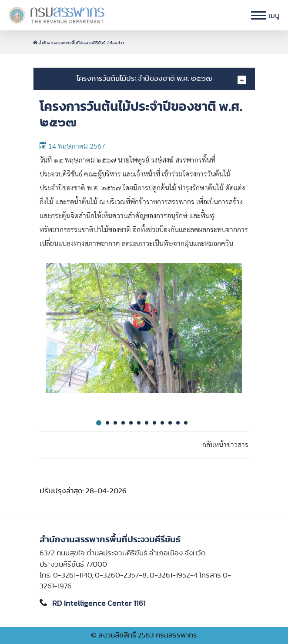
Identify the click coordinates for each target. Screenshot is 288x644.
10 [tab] (170, 423)
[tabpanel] (144, 335)
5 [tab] (131, 423)
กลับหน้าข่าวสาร (225, 445)
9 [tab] (162, 423)
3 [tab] (115, 423)
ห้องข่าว (117, 43)
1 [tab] (99, 423)
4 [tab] (123, 423)
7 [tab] (147, 423)
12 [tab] (186, 423)
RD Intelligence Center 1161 (99, 604)
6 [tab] (139, 423)
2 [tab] (107, 423)
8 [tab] (154, 423)
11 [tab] (178, 423)
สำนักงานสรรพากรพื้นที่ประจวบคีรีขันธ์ (70, 43)
